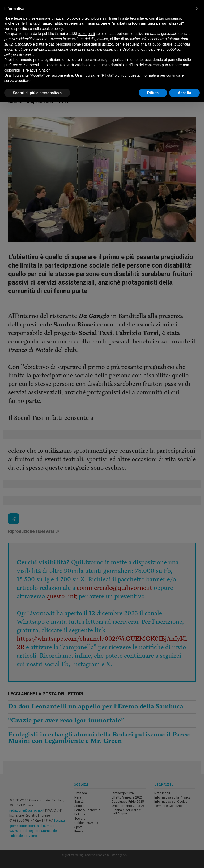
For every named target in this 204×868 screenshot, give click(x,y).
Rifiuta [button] (153, 93)
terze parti (87, 34)
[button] (197, 8)
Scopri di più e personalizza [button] (37, 93)
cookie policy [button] (52, 29)
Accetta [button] (184, 93)
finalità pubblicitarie (157, 44)
